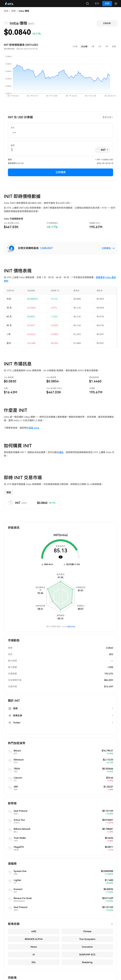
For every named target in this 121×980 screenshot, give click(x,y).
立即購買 (61, 175)
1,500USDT (46, 251)
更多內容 (107, 120)
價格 (14, 14)
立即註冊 (107, 27)
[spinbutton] (60, 136)
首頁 (6, 14)
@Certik (71, 630)
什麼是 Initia (33, 431)
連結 (61, 456)
